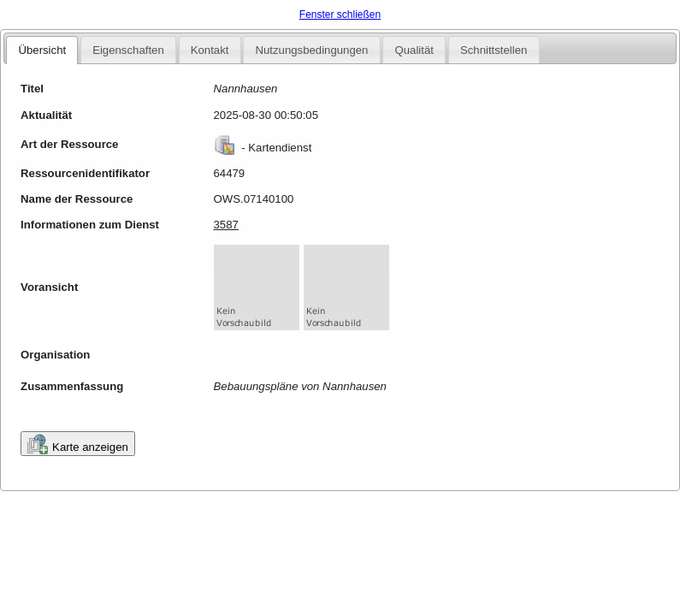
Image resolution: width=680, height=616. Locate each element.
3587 (226, 225)
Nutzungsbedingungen (311, 50)
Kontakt (210, 50)
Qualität (414, 50)
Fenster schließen (340, 15)
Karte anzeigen (78, 444)
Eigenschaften (128, 50)
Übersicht (42, 50)
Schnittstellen (494, 50)
